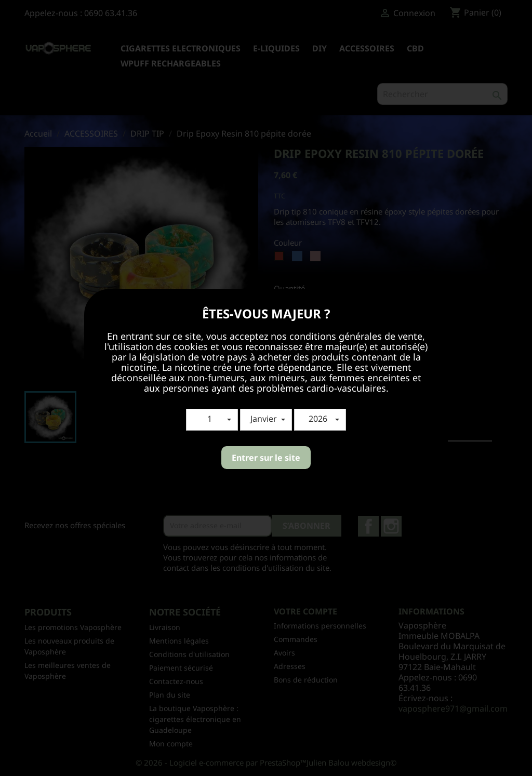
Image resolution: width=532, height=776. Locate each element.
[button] (212, 420)
